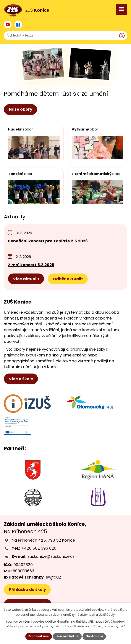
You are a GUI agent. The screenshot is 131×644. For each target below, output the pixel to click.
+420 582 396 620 (39, 548)
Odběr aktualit (68, 279)
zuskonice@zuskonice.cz (51, 556)
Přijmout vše (39, 636)
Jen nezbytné (67, 636)
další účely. (107, 615)
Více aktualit (26, 279)
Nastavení (94, 636)
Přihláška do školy (27, 589)
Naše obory (21, 109)
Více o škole (21, 379)
